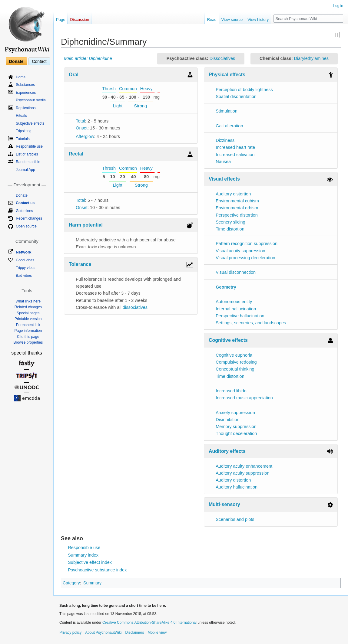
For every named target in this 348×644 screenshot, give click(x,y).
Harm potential (86, 225)
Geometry (226, 287)
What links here (28, 301)
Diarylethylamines (311, 58)
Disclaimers (134, 633)
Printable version (28, 319)
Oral (74, 75)
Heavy (146, 89)
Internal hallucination (236, 309)
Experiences (26, 93)
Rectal (76, 154)
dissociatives (135, 307)
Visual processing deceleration (245, 258)
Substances (25, 85)
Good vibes (25, 260)
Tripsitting (24, 131)
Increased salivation (235, 155)
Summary (92, 583)
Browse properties (28, 342)
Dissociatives (222, 58)
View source (232, 20)
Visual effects (224, 179)
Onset (82, 128)
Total (80, 121)
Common (128, 89)
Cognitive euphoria (234, 355)
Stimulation (227, 111)
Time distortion (230, 229)
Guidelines (24, 211)
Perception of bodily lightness (244, 90)
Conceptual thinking (235, 369)
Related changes (28, 307)
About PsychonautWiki (103, 633)
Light (118, 106)
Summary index (83, 555)
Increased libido (231, 391)
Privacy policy (70, 633)
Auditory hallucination (237, 487)
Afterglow (85, 136)
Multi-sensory (224, 504)
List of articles (27, 154)
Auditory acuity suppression (242, 473)
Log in (338, 6)
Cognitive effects (228, 340)
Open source (26, 226)
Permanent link (28, 325)
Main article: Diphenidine (88, 58)
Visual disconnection (236, 272)
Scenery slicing (230, 222)
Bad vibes (24, 276)
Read (212, 20)
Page (61, 20)
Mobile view (157, 633)
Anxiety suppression (235, 413)
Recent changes (29, 218)
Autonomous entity (234, 302)
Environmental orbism (237, 208)
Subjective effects (30, 123)
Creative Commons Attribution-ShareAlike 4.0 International (149, 623)
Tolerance (80, 264)
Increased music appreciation (244, 398)
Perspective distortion (237, 215)
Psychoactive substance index (97, 570)
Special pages (28, 313)
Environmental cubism (237, 201)
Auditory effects (227, 451)
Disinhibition (227, 420)
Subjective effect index (90, 562)
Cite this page (28, 337)
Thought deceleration (236, 433)
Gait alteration (229, 126)
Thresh (109, 89)
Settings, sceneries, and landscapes (251, 323)
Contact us (25, 203)
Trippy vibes (25, 268)
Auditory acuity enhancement (244, 466)
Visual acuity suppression (240, 251)
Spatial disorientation (236, 96)
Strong (140, 106)
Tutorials (23, 139)
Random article (28, 162)
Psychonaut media (31, 100)
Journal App (25, 170)
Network (23, 252)
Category (71, 583)
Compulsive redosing (236, 362)
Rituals (21, 116)
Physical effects (227, 75)
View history (258, 20)
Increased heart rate (235, 147)
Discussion (80, 20)
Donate (16, 61)
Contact (39, 61)
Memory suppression (236, 427)
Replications (26, 108)
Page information (28, 331)
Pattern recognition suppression (247, 244)
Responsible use (84, 548)
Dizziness (225, 140)
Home (21, 77)
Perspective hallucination (240, 316)
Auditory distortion (233, 194)
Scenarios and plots (235, 519)
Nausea (223, 162)
